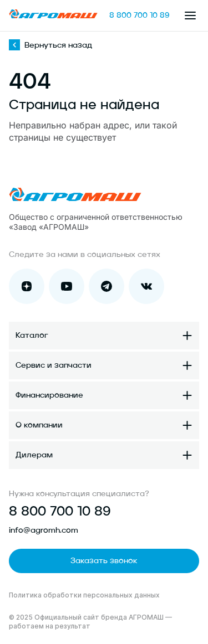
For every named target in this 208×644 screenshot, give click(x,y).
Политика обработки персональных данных (84, 595)
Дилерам (34, 455)
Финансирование (49, 395)
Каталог (32, 336)
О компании (39, 425)
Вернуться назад (50, 45)
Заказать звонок (104, 561)
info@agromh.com (44, 530)
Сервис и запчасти (54, 365)
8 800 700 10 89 (139, 16)
